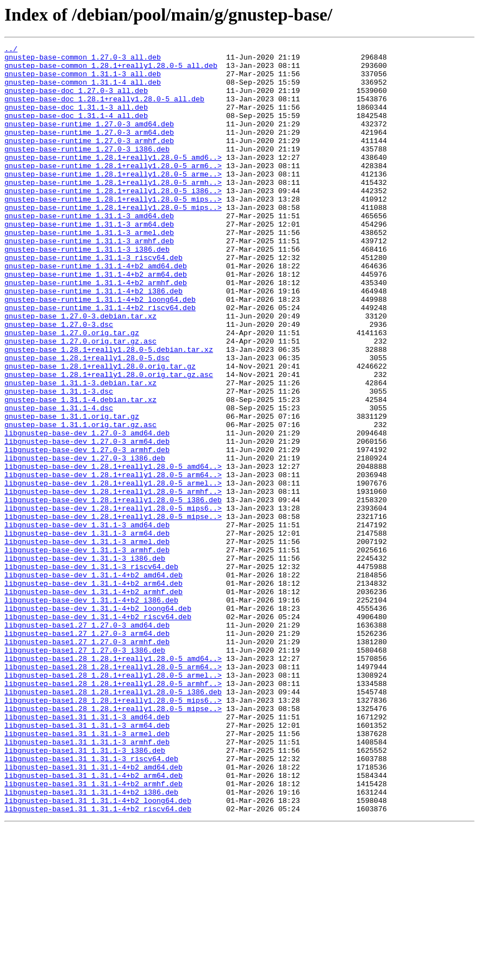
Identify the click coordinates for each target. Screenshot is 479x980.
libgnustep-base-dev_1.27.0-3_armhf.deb (87, 531)
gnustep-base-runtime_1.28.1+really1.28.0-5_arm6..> (113, 190)
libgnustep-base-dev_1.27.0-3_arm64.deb (87, 521)
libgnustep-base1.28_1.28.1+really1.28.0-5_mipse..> (113, 842)
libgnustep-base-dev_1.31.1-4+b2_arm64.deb (94, 692)
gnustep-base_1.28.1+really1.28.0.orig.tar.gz (100, 431)
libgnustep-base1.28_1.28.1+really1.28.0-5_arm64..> (113, 792)
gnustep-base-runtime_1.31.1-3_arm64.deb (89, 261)
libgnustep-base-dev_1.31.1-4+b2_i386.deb (91, 712)
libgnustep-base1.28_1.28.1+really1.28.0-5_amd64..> (113, 782)
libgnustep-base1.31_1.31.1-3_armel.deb (87, 872)
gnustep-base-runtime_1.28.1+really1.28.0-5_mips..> (113, 231)
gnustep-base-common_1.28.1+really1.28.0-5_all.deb (111, 70)
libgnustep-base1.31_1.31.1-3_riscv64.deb (91, 902)
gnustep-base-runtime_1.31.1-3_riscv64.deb (94, 301)
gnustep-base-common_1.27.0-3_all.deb (83, 60)
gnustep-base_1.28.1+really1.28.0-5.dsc (87, 421)
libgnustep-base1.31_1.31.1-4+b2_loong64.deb (98, 952)
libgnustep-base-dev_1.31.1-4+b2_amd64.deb (94, 682)
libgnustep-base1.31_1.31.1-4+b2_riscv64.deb (98, 962)
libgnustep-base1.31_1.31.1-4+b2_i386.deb (91, 942)
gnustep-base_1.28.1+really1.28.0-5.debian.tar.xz (109, 411)
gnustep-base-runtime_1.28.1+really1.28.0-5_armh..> (113, 210)
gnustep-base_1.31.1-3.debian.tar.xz (80, 451)
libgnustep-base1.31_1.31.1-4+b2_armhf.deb (94, 932)
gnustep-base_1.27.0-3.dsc (59, 381)
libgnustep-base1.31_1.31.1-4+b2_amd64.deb (94, 912)
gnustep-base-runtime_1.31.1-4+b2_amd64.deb (96, 311)
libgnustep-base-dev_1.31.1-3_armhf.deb (87, 651)
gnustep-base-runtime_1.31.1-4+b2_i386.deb (94, 341)
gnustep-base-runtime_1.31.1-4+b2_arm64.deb (96, 321)
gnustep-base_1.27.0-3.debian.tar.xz (80, 371)
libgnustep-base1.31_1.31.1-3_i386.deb (85, 892)
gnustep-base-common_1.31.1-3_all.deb (83, 80)
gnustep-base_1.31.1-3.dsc (59, 461)
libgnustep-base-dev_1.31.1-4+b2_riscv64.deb (98, 732)
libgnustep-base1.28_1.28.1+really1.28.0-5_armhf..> (113, 812)
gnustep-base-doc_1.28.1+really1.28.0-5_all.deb (104, 110)
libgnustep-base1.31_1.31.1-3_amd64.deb (87, 852)
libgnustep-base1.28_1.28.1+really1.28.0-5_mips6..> (113, 832)
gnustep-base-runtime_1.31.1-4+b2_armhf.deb (96, 331)
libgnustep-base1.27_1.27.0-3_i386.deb (85, 772)
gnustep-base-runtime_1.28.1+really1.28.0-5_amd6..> (113, 180)
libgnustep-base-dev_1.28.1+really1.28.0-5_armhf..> (113, 581)
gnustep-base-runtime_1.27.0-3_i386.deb (87, 170)
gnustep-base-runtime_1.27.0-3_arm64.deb (89, 150)
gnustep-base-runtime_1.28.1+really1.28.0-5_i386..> (113, 220)
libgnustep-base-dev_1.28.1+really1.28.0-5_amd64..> (113, 551)
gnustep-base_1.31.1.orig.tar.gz (72, 491)
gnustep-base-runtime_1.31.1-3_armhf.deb (89, 281)
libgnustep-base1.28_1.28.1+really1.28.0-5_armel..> (113, 802)
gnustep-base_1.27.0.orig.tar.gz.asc (80, 401)
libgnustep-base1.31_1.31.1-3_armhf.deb (87, 882)
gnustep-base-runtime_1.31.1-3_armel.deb (89, 271)
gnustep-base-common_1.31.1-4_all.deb (83, 90)
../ (11, 50)
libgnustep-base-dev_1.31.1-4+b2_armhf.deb (94, 702)
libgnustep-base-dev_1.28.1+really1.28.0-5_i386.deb (113, 591)
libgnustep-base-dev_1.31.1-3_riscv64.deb (91, 672)
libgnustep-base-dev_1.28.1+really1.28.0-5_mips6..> (113, 601)
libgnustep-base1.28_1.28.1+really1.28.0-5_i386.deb (113, 822)
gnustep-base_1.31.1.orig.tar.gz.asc (80, 501)
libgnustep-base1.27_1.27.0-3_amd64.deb (87, 742)
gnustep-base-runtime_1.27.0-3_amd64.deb (89, 140)
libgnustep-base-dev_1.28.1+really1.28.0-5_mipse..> (113, 611)
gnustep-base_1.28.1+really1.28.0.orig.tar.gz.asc (109, 441)
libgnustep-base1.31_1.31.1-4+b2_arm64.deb (94, 922)
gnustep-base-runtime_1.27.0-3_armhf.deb (89, 160)
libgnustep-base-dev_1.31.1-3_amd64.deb (87, 621)
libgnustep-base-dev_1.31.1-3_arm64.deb (87, 631)
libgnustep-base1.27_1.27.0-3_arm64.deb (87, 752)
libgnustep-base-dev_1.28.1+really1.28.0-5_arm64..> (113, 561)
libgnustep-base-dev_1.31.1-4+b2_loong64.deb (98, 722)
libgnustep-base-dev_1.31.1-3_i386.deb (85, 661)
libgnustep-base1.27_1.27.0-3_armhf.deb (87, 762)
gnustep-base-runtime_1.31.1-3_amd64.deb (89, 251)
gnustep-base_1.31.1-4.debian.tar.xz (80, 471)
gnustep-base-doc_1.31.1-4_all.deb (76, 130)
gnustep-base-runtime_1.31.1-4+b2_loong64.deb (100, 351)
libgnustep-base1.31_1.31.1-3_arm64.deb (87, 862)
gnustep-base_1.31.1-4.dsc (59, 481)
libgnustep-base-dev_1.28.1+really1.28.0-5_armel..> (113, 571)
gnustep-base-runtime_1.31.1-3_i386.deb (87, 291)
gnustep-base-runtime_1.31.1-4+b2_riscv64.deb (100, 361)
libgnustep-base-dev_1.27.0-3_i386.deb (85, 541)
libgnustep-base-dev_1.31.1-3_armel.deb (87, 641)
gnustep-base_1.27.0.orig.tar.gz (72, 391)
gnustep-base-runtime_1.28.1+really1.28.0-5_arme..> (113, 200)
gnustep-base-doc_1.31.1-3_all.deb (76, 120)
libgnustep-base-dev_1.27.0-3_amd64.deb (87, 511)
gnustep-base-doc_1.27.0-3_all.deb (76, 100)
